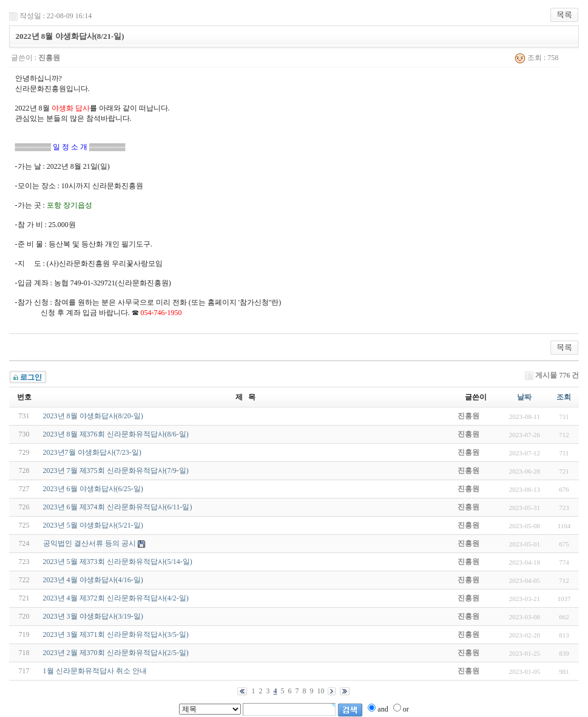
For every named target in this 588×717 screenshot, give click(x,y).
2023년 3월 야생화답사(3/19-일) (93, 616)
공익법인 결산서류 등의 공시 (90, 543)
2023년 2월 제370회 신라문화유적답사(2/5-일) (116, 653)
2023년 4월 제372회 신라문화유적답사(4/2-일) (116, 598)
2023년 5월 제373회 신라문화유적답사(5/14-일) (118, 562)
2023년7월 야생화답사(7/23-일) (92, 452)
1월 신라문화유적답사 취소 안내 (95, 671)
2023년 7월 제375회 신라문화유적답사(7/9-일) (116, 471)
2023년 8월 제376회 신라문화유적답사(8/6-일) (116, 434)
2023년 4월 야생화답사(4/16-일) (93, 580)
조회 (564, 397)
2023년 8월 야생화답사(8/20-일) (93, 416)
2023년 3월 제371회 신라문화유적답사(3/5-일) (116, 634)
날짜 (524, 397)
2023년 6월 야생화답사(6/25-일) (93, 489)
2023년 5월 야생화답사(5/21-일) (93, 525)
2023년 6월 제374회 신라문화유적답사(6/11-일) (118, 507)
